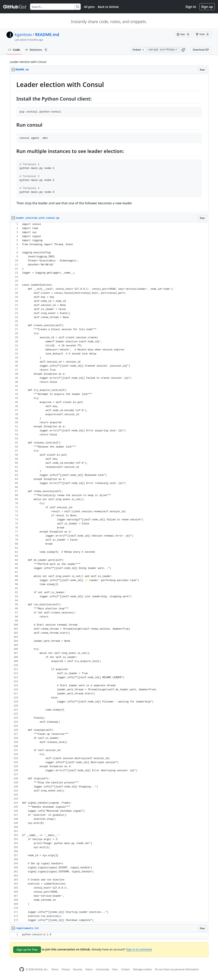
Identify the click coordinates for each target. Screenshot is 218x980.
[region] (109, 143)
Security (78, 969)
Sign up (207, 7)
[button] (183, 50)
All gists (89, 7)
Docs (115, 969)
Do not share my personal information (177, 969)
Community (102, 969)
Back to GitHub (108, 7)
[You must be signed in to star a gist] (183, 34)
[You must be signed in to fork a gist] (203, 34)
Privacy (66, 969)
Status (89, 969)
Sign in (191, 7)
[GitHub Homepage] (22, 969)
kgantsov (23, 34)
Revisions (37, 50)
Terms (55, 969)
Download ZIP (201, 50)
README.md (47, 34)
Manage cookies (142, 969)
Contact (125, 969)
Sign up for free (27, 950)
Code (14, 50)
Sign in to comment (139, 949)
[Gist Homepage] (15, 7)
